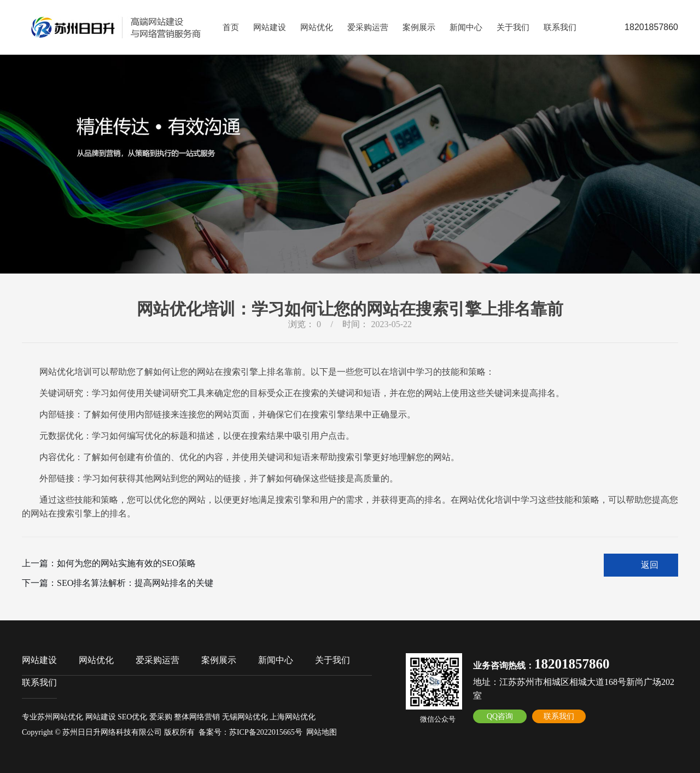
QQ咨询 (500, 716)
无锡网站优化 (245, 717)
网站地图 (322, 732)
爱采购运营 (368, 27)
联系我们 (560, 27)
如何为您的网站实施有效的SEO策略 (126, 563)
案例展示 (419, 27)
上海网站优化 (293, 717)
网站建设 (270, 27)
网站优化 (317, 27)
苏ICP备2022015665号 (266, 732)
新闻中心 (466, 27)
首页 (231, 27)
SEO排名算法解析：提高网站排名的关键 (135, 583)
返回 (650, 565)
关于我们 (513, 27)
